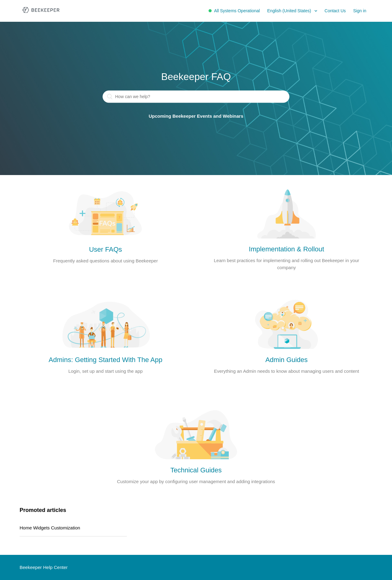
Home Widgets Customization (50, 528)
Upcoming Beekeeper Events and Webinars (196, 116)
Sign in (360, 11)
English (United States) (290, 11)
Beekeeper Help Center (44, 567)
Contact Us (335, 11)
